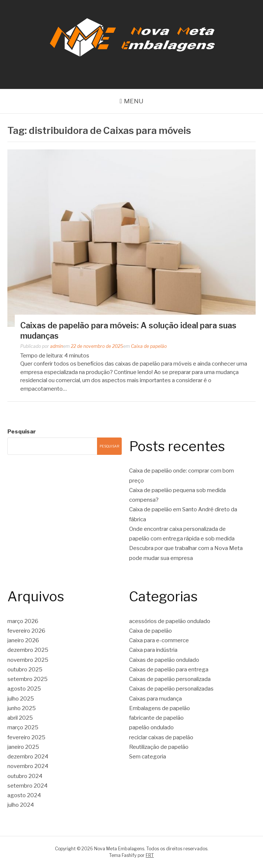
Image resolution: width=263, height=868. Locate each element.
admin (57, 346)
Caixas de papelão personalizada (170, 679)
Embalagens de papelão (160, 708)
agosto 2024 (24, 795)
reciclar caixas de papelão (161, 737)
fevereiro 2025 (26, 737)
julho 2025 (21, 699)
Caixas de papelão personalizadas (171, 689)
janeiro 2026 (23, 640)
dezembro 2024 (28, 757)
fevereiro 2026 (26, 631)
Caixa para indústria (153, 650)
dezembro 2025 (28, 650)
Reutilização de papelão (159, 747)
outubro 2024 (25, 776)
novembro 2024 (28, 766)
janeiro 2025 (23, 747)
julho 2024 (21, 805)
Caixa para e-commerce (159, 640)
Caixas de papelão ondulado (164, 660)
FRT (150, 855)
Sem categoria (148, 757)
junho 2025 (22, 708)
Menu (134, 101)
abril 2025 (20, 718)
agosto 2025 (24, 689)
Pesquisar (22, 432)
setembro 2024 (27, 786)
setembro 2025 (27, 679)
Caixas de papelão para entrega (169, 670)
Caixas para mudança (155, 699)
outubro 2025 (25, 670)
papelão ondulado (151, 727)
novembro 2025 (28, 660)
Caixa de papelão (149, 346)
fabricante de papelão (156, 718)
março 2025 (23, 727)
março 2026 (23, 621)
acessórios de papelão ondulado (170, 621)
